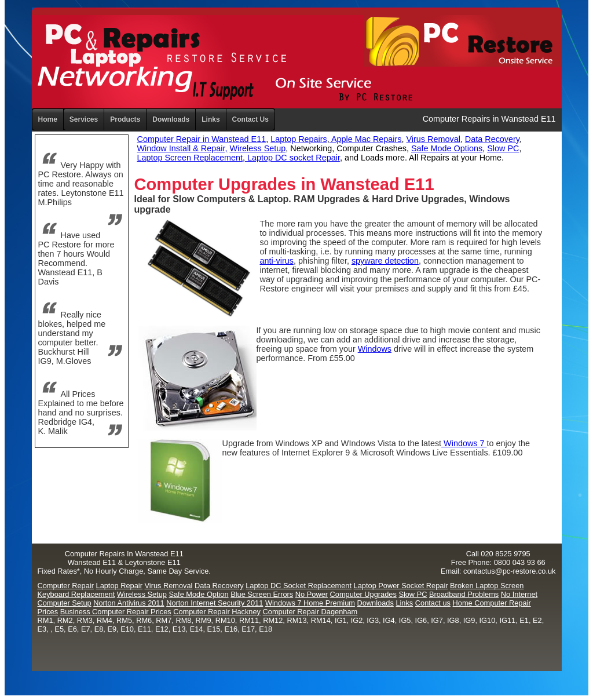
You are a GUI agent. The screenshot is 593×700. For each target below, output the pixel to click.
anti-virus (277, 261)
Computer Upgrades (363, 594)
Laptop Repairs (299, 139)
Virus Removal (168, 586)
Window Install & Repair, (182, 148)
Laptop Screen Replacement (190, 158)
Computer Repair (66, 586)
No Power (312, 594)
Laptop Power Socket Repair (401, 586)
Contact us (433, 603)
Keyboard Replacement (76, 594)
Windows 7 (464, 443)
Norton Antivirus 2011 (129, 603)
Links (211, 119)
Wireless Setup (257, 148)
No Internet (519, 594)
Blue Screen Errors (262, 594)
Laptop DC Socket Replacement (299, 586)
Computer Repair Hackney (217, 612)
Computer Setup (65, 603)
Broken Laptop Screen (487, 586)
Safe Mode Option (198, 594)
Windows (375, 349)
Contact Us (250, 119)
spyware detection (385, 261)
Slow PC (503, 148)
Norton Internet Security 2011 (215, 603)
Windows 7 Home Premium (310, 603)
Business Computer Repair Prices (116, 612)
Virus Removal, (435, 139)
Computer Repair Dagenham (310, 612)
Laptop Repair (119, 586)
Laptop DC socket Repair (292, 158)
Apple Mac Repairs (366, 139)
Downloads (376, 603)
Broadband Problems (464, 594)
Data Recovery (492, 139)
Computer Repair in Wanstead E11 (202, 139)
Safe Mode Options (447, 148)
